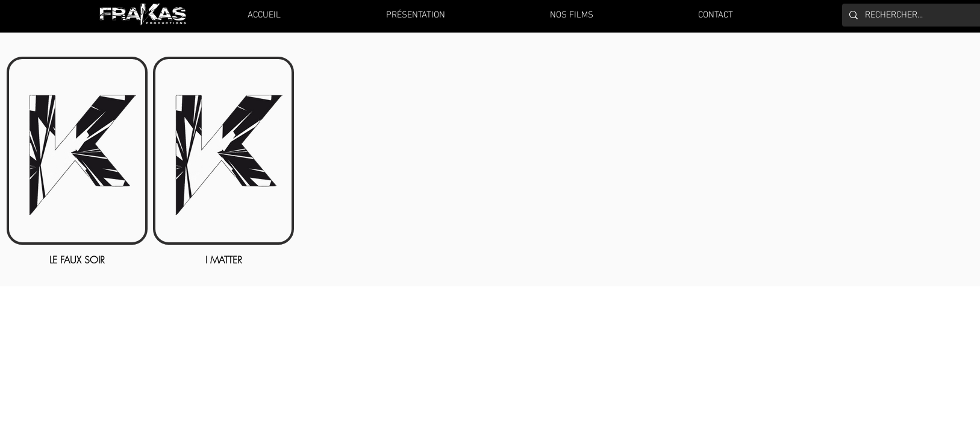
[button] (572, 15)
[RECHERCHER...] (920, 15)
